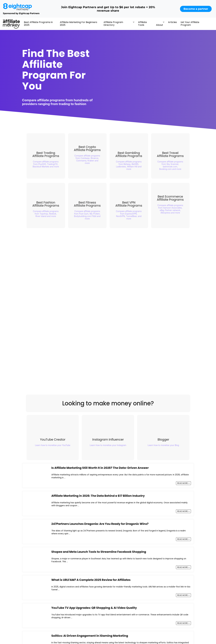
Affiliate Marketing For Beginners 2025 (79, 24)
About (159, 25)
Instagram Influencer (110, 441)
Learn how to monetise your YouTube (54, 446)
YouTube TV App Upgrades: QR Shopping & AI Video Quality (94, 608)
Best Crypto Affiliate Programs (87, 148)
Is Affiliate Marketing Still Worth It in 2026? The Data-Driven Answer (100, 468)
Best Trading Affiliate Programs (46, 154)
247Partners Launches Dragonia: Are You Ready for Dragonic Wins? (100, 524)
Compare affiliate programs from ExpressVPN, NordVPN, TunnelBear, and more (129, 215)
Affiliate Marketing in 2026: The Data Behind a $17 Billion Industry (98, 496)
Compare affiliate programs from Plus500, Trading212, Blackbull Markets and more (46, 164)
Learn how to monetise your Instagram (109, 446)
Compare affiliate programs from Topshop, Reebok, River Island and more (46, 214)
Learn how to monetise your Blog (165, 446)
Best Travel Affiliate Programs (170, 154)
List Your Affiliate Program (190, 24)
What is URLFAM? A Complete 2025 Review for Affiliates (91, 580)
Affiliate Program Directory (113, 24)
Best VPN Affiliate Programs (129, 204)
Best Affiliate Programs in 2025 (38, 24)
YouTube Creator (54, 441)
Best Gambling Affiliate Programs (129, 154)
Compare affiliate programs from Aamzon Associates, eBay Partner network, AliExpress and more (170, 209)
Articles (172, 22)
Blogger (165, 441)
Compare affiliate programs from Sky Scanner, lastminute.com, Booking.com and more (170, 165)
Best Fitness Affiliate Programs (87, 204)
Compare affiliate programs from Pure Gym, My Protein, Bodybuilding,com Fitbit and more (87, 215)
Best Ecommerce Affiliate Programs (170, 198)
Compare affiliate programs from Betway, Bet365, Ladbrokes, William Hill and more (129, 165)
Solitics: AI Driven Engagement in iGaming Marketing (90, 636)
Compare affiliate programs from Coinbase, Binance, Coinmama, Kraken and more (87, 159)
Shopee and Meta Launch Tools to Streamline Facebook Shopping (99, 552)
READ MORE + (183, 483)
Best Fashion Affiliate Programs (46, 204)
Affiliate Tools (142, 24)
